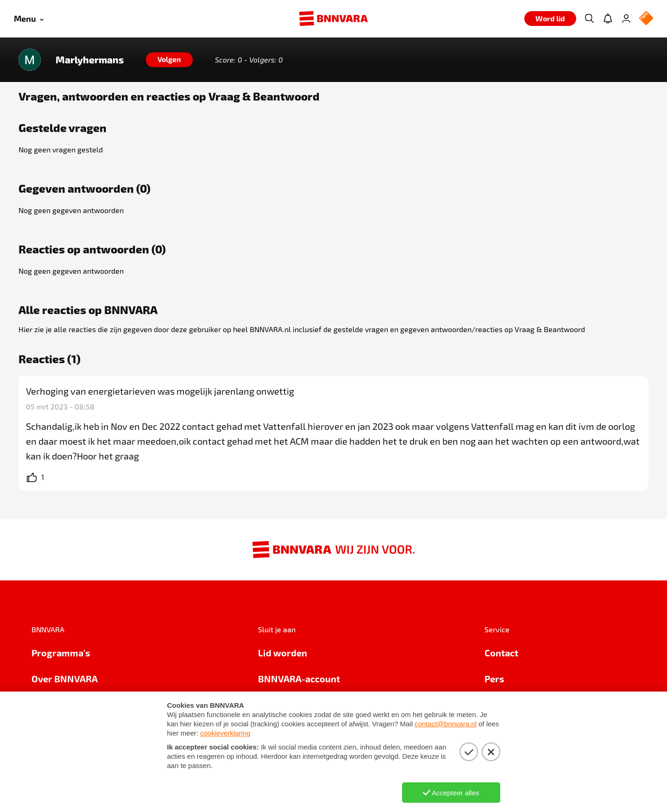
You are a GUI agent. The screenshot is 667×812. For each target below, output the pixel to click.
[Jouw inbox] (608, 19)
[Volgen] (169, 60)
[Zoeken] (589, 19)
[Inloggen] (626, 19)
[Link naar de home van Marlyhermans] (30, 60)
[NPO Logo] (646, 19)
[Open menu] (29, 19)
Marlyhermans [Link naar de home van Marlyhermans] (90, 60)
